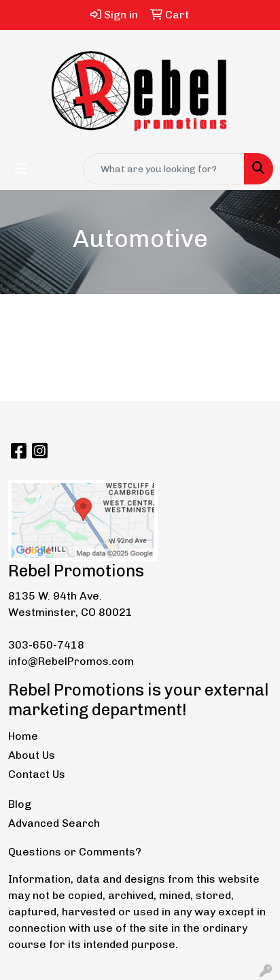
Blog (20, 804)
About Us (32, 755)
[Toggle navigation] (21, 169)
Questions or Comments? (75, 852)
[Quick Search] (164, 169)
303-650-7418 (46, 645)
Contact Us (37, 774)
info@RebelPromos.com (71, 661)
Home (23, 736)
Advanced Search (54, 823)
